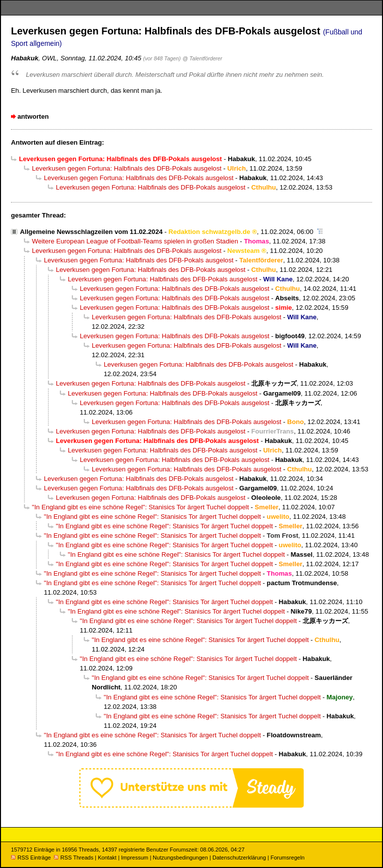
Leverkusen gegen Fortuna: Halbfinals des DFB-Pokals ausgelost (127, 168)
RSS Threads (74, 858)
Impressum (135, 858)
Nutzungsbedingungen (180, 858)
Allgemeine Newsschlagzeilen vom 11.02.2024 (91, 232)
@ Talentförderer (202, 58)
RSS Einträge (31, 858)
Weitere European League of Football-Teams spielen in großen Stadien (135, 241)
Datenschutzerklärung (239, 858)
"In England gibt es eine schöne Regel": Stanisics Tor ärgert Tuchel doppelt (140, 507)
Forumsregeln (287, 858)
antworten (33, 116)
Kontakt (107, 858)
